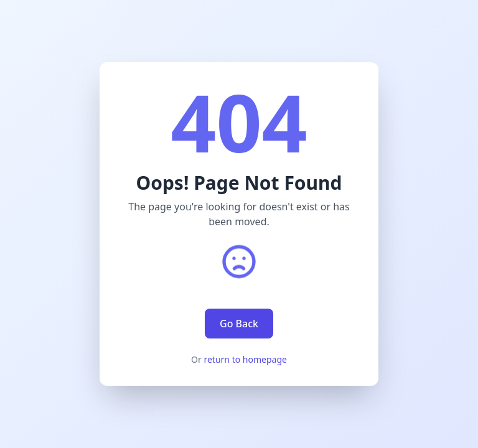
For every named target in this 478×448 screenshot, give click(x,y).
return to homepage (245, 359)
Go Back (239, 324)
